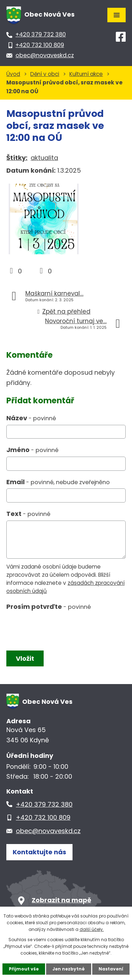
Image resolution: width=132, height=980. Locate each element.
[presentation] (58, 629)
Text (28, 514)
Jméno (32, 450)
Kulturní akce (86, 74)
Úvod (13, 74)
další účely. (92, 929)
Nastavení (111, 969)
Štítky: (17, 158)
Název (31, 418)
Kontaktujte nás (39, 852)
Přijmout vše (24, 969)
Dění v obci (45, 74)
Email (58, 482)
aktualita (44, 158)
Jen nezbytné (69, 969)
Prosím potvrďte (49, 607)
